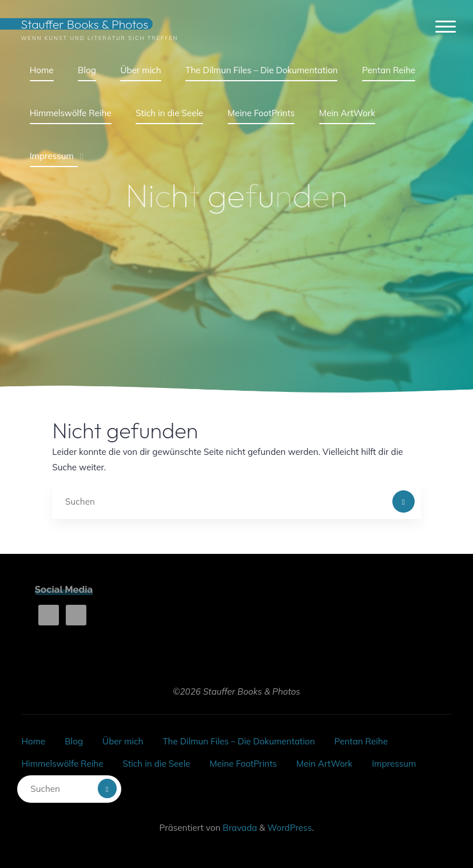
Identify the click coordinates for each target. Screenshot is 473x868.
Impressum (394, 764)
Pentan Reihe (361, 741)
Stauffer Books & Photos (84, 24)
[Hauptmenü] (446, 27)
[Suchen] (404, 502)
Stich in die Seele (156, 764)
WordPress (290, 828)
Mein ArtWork (324, 764)
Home (33, 741)
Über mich (123, 741)
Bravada (239, 828)
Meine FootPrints (243, 764)
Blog (74, 741)
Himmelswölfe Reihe (62, 764)
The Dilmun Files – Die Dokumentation (239, 741)
